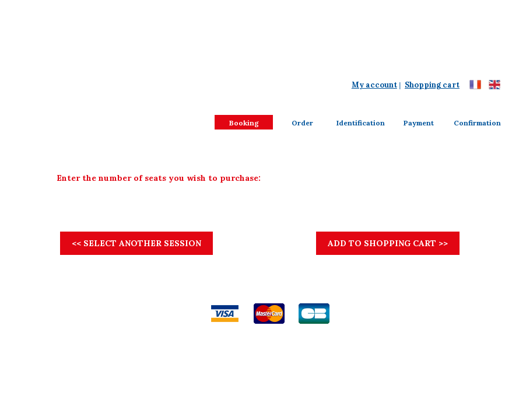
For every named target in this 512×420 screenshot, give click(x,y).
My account (374, 85)
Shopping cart (432, 85)
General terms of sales (179, 296)
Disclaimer (238, 296)
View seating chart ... (427, 162)
